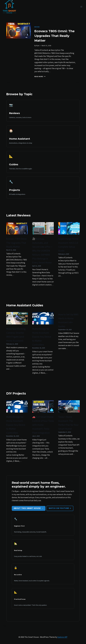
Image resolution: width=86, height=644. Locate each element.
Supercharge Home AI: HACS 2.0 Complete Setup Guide (68, 245)
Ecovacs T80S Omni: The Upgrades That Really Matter (54, 36)
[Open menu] (81, 7)
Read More (40, 77)
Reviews (14, 113)
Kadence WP (62, 637)
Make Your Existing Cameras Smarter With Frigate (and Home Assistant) (16, 335)
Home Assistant (20, 139)
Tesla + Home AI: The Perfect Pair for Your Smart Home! (68, 423)
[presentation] (19, 31)
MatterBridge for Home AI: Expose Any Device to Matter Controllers (42, 337)
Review (37, 27)
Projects (15, 190)
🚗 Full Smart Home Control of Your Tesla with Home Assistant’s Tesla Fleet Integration (43, 425)
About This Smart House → (29, 508)
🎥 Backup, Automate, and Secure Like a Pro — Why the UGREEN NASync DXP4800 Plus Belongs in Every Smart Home (42, 251)
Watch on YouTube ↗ (60, 508)
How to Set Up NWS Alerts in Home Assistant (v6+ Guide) (68, 320)
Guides (14, 164)
